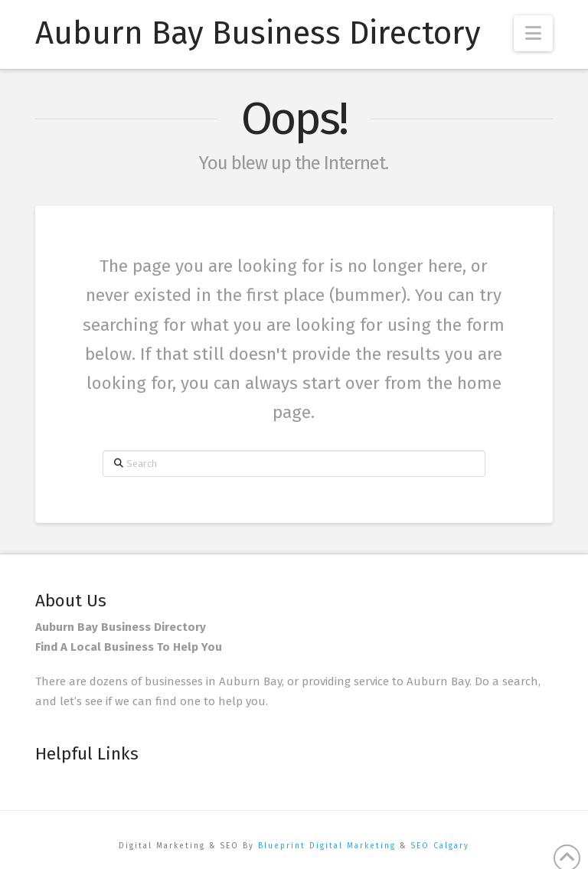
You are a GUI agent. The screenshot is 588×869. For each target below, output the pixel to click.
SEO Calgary (440, 846)
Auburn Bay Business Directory (258, 33)
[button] (533, 33)
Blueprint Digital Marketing (327, 846)
